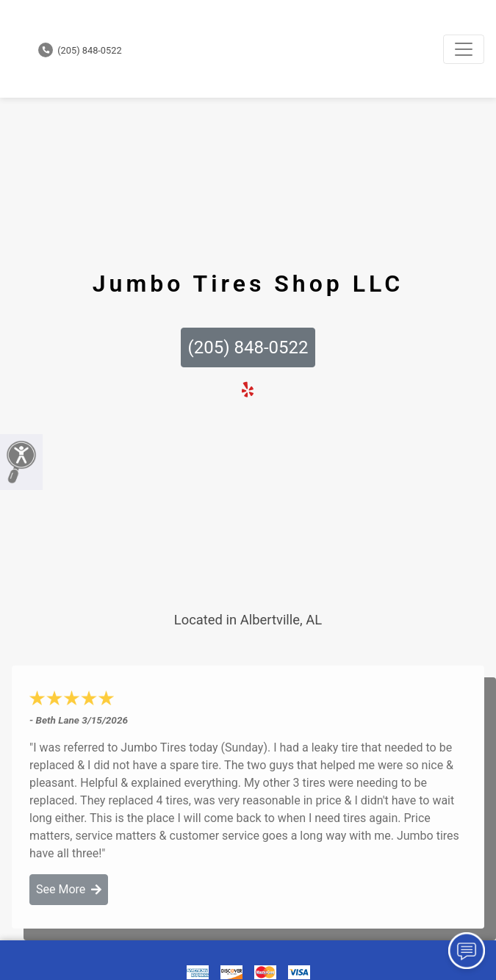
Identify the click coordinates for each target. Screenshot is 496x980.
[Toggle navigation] (464, 49)
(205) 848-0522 (80, 50)
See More (69, 889)
